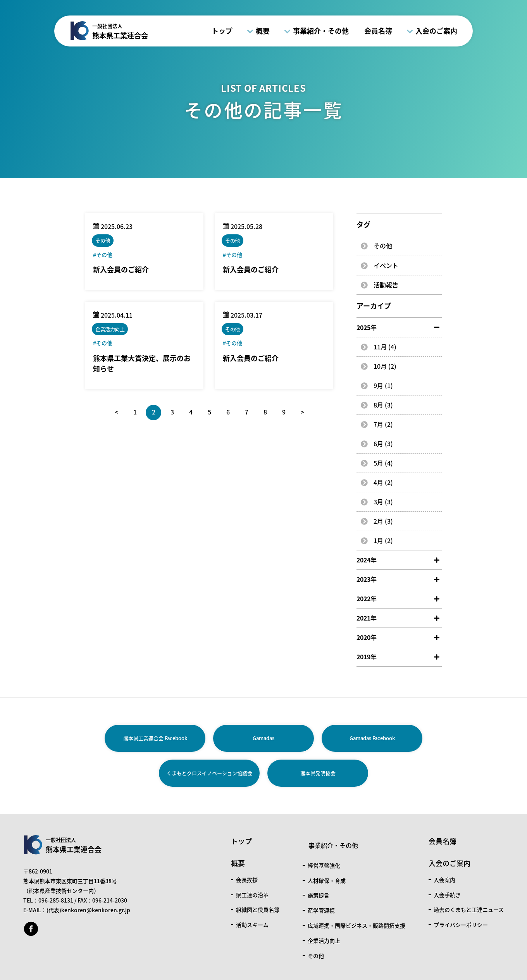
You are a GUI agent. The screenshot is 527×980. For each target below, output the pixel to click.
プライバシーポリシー (461, 925)
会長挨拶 (247, 880)
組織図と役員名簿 (258, 910)
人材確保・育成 (327, 880)
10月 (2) (385, 366)
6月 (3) (383, 444)
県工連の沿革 (252, 895)
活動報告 (386, 285)
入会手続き (447, 895)
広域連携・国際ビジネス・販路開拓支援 (356, 925)
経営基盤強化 (324, 865)
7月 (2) (383, 424)
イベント (386, 265)
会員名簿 (378, 31)
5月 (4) (383, 463)
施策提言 (319, 895)
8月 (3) (383, 405)
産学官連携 (321, 910)
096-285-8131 (56, 900)
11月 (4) (385, 347)
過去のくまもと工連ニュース (469, 910)
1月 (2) (383, 540)
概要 (263, 31)
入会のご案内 (436, 31)
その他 (383, 246)
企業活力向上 (324, 940)
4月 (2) (383, 482)
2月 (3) (383, 521)
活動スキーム (252, 925)
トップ (222, 31)
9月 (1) (383, 385)
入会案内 (444, 880)
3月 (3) (383, 502)
